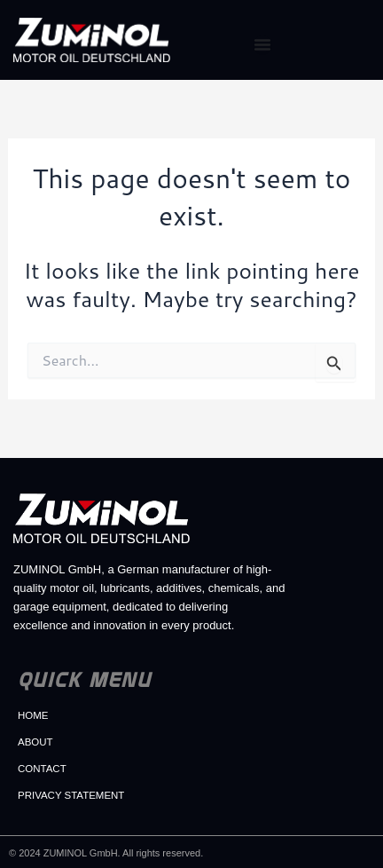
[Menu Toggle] (262, 44)
